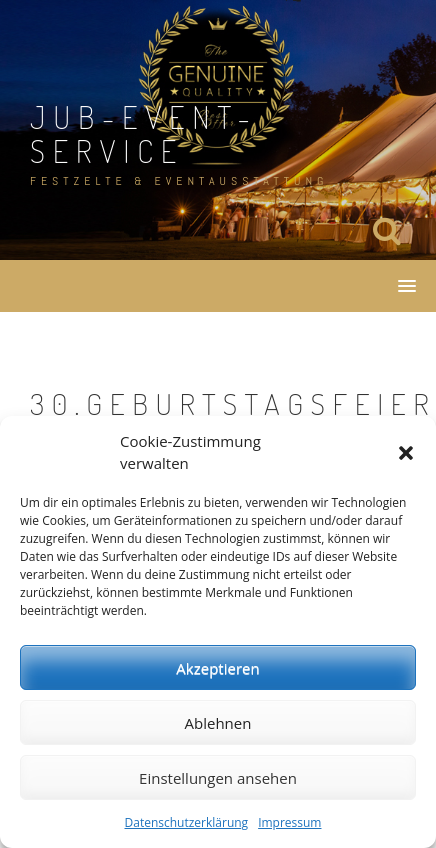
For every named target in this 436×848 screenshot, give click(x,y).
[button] (406, 453)
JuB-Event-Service (144, 133)
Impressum (289, 822)
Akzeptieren (217, 668)
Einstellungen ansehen (218, 778)
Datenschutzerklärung (187, 822)
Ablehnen (218, 723)
